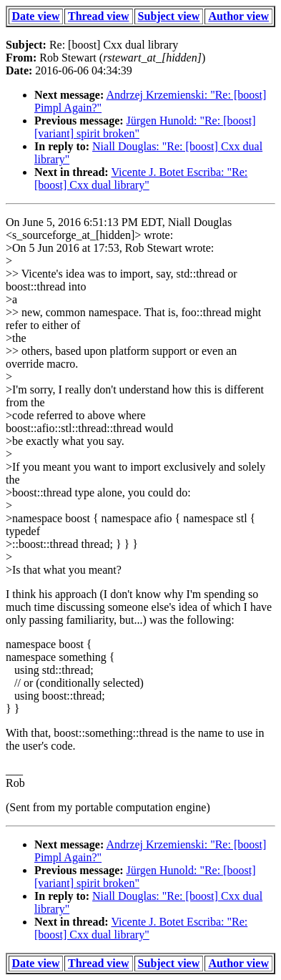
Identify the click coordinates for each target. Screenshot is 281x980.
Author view (238, 16)
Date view (35, 16)
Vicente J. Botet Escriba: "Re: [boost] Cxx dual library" (141, 178)
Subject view (169, 16)
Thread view (98, 16)
